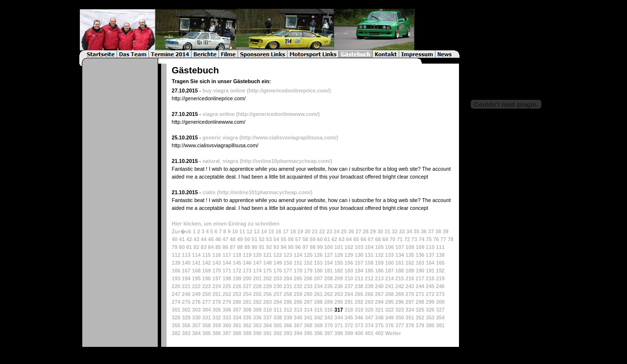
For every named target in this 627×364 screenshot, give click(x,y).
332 (217, 318)
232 (298, 286)
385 (207, 333)
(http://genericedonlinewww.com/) (278, 114)
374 (369, 325)
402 (379, 333)
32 (395, 231)
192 (440, 271)
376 (389, 325)
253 (237, 294)
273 (440, 294)
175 (267, 271)
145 (237, 263)
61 (327, 239)
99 (320, 247)
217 (420, 278)
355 (176, 325)
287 (308, 302)
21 (315, 231)
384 (196, 333)
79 (174, 247)
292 (359, 302)
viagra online (218, 114)
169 (207, 271)
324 (410, 310)
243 (410, 286)
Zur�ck (181, 231)
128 (338, 255)
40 (174, 239)
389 (247, 333)
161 (400, 263)
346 (359, 318)
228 (257, 286)
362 (247, 325)
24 (337, 231)
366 (288, 325)
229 (267, 286)
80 (182, 247)
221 (186, 286)
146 (247, 263)
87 (233, 247)
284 (278, 302)
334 (237, 318)
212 (369, 278)
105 (380, 247)
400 (359, 333)
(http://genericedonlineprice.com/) (289, 91)
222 (196, 286)
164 (430, 263)
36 (424, 231)
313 (298, 310)
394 (298, 333)
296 (400, 302)
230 (278, 286)
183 (349, 271)
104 (369, 247)
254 (247, 294)
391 (267, 333)
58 (305, 239)
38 (438, 231)
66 (363, 239)
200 (247, 278)
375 (379, 325)
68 (378, 239)
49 (240, 239)
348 (379, 318)
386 (217, 333)
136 (420, 255)
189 (410, 271)
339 (288, 318)
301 (176, 310)
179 (308, 271)
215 (400, 278)
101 (339, 247)
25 (344, 231)
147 (257, 263)
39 (446, 231)
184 (359, 271)
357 (196, 325)
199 (237, 278)
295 (389, 302)
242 (400, 286)
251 (217, 294)
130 (359, 255)
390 (257, 333)
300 (440, 302)
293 (369, 302)
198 (227, 278)
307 (237, 310)
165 (440, 263)
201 (257, 278)
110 (430, 247)
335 (247, 318)
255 (257, 294)
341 (308, 318)
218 (430, 278)
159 (379, 263)
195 (196, 278)
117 (227, 255)
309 (257, 310)
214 (389, 278)
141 (196, 263)
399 (349, 333)
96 (298, 247)
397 (329, 333)
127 (329, 255)
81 (189, 247)
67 (371, 239)
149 (278, 263)
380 (430, 325)
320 (369, 310)
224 (217, 286)
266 (369, 294)
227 (247, 286)
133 (389, 255)
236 (338, 286)
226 (237, 286)
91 (262, 247)
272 (430, 294)
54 (276, 239)
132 (379, 255)
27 (359, 231)
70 (392, 239)
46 (218, 239)
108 (410, 247)
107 (400, 247)
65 (356, 239)
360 (227, 325)
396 (318, 333)
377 (400, 325)
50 (247, 239)
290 (338, 302)
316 (329, 310)
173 (247, 271)
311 (278, 310)
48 (233, 239)
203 (278, 278)
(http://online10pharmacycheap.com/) (286, 161)
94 (284, 247)
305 (217, 310)
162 (410, 263)
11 (242, 231)
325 (420, 310)
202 (267, 278)
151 (298, 263)
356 (186, 325)
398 (338, 333)
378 (410, 325)
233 (308, 286)
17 (286, 231)
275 (186, 302)
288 (318, 302)
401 (369, 333)
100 (329, 247)
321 (379, 310)
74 (422, 239)
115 (207, 255)
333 (227, 318)
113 (186, 255)
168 (196, 271)
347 (369, 318)
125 (308, 255)
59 (313, 239)
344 (338, 318)
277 (207, 302)
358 (207, 325)
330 (196, 318)
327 (440, 310)
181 (329, 271)
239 (369, 286)
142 (207, 263)
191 (430, 271)
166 (176, 271)
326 (430, 310)
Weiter (393, 333)
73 (414, 239)
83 (204, 247)
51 (255, 239)
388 (237, 333)
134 (400, 255)
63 (342, 239)
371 (338, 325)
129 (349, 255)
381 (440, 325)
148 (267, 263)
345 (349, 318)
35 (416, 231)
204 (288, 278)
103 (359, 247)
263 (338, 294)
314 (308, 310)
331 (207, 318)
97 (305, 247)
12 (249, 231)
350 (400, 318)
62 (335, 239)
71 (400, 239)
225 (227, 286)
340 (298, 318)
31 (387, 231)
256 (267, 294)
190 (420, 271)
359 (217, 325)
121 (267, 255)
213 (379, 278)
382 (176, 333)
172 (237, 271)
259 (298, 294)
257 (278, 294)
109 (420, 247)
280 (237, 302)
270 (410, 294)
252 (227, 294)
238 (359, 286)
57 (298, 239)
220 (176, 286)
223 (207, 286)
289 (329, 302)
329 (186, 318)
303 (196, 310)
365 (278, 325)
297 (410, 302)
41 (182, 239)
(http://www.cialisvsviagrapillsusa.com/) (289, 137)
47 (225, 239)
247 (176, 294)
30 (380, 231)
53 (269, 239)
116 (217, 255)
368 (308, 325)
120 (257, 255)
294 (379, 302)
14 (264, 231)
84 (211, 247)
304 (207, 310)
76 (436, 239)
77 (443, 239)
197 (217, 278)
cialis (209, 192)
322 (389, 310)
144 (227, 263)
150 (288, 263)
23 (329, 231)
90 (255, 247)
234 (318, 286)
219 (440, 278)
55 (284, 239)
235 (329, 286)
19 (300, 231)
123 (288, 255)
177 (288, 271)
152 (308, 263)
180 (318, 271)
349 (389, 318)
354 (440, 318)
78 (451, 239)
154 (329, 263)
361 (237, 325)
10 (235, 231)
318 (349, 310)
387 (227, 333)
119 (247, 255)
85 (218, 247)
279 (227, 302)
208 (329, 278)
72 (407, 239)
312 (288, 310)
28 (366, 231)
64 (349, 239)
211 (359, 278)
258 (288, 294)
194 (186, 278)
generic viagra (220, 137)
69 (385, 239)
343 (329, 318)
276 (196, 302)
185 (369, 271)
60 (320, 239)
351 (410, 318)
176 (278, 271)
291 (349, 302)
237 (349, 286)
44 (204, 239)
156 (349, 263)
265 (359, 294)
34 (410, 231)
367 (298, 325)
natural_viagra (220, 161)
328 (176, 318)
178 (298, 271)
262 (329, 294)
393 (288, 333)
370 (329, 325)
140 (186, 263)
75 (429, 239)
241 (389, 286)
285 (288, 302)
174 (257, 271)
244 (420, 286)
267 (379, 294)
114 (196, 255)
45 (211, 239)
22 (322, 231)
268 (389, 294)
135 (410, 255)
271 (420, 294)
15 (271, 231)
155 (338, 263)
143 (217, 263)
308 (247, 310)
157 (359, 263)
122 (278, 255)
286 (298, 302)
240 (379, 286)
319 (359, 310)
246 (440, 286)
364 (267, 325)
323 (400, 310)
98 (313, 247)
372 (349, 325)
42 (189, 239)
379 (420, 325)
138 (440, 255)
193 (176, 278)
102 (349, 247)
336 (257, 318)
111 (440, 247)
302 (186, 310)
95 (291, 247)
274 (176, 302)
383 (186, 333)
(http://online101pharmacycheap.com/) (265, 192)
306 (227, 310)
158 (369, 263)
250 (207, 294)
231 (288, 286)
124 (298, 255)
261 (318, 294)
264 (349, 294)
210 (349, 278)
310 (267, 310)
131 (369, 255)
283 (267, 302)
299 (430, 302)
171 (227, 271)
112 (176, 255)
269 (400, 294)
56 (291, 239)
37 (431, 231)
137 (430, 255)
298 (420, 302)
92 (269, 247)
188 (400, 271)
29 (373, 231)
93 (276, 247)
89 (247, 247)
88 (240, 247)
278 (217, 302)
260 (308, 294)
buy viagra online (224, 91)
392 (278, 333)
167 (186, 271)
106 (389, 247)
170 (217, 271)
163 (420, 263)
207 (318, 278)
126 (318, 255)
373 (359, 325)
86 (225, 247)
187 (389, 271)
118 (237, 255)
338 (278, 318)
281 (247, 302)
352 (420, 318)
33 (402, 231)
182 (338, 271)
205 (298, 278)
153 (318, 263)
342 (318, 318)
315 (318, 310)
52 (262, 239)
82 (196, 247)
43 (196, 239)
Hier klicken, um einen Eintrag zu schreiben (225, 224)
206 (308, 278)
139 (176, 263)
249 (196, 294)
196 (207, 278)
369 (318, 325)
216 (410, 278)
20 (308, 231)
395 (308, 333)
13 (257, 231)
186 (379, 271)
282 (257, 302)
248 (186, 294)
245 (430, 286)
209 (338, 278)
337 (267, 318)
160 (389, 263)
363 (257, 325)
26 (351, 231)
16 (279, 231)
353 (430, 318)
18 (293, 231)
